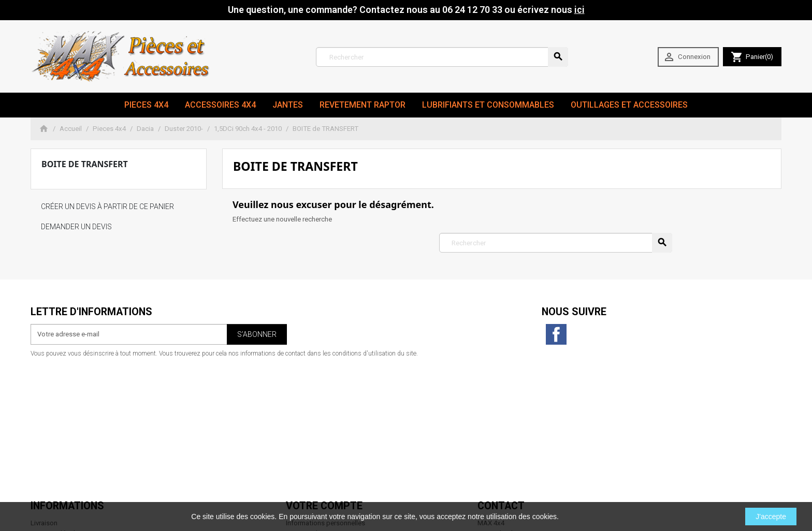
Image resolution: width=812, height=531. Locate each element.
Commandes (305, 401)
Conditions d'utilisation (66, 411)
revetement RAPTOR (363, 105)
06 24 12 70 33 (543, 483)
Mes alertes (303, 442)
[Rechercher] (442, 57)
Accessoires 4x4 (220, 105)
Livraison (44, 390)
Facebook (556, 334)
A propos (45, 422)
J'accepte (771, 517)
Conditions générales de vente (77, 442)
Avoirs (295, 411)
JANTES (288, 105)
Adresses (300, 422)
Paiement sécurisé (59, 432)
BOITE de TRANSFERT (85, 164)
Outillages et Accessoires (629, 105)
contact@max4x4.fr (535, 473)
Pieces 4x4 (146, 105)
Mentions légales (56, 401)
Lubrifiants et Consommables (488, 105)
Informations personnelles (325, 390)
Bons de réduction (314, 432)
